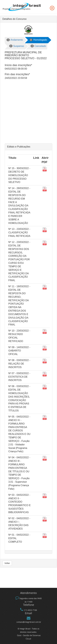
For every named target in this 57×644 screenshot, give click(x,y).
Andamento (15, 40)
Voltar (7, 563)
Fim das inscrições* (17, 74)
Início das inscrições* (18, 65)
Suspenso (17, 46)
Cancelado (38, 46)
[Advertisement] (28, 113)
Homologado (38, 40)
